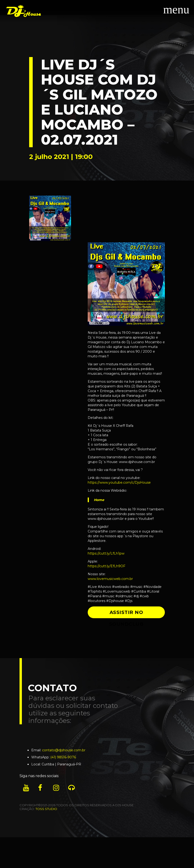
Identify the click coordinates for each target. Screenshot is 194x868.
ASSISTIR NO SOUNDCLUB (126, 614)
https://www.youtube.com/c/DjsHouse (119, 482)
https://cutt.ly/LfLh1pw (106, 553)
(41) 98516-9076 (63, 757)
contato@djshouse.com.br (64, 750)
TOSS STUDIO (46, 809)
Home (99, 500)
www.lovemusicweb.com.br (110, 579)
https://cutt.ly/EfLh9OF (107, 566)
